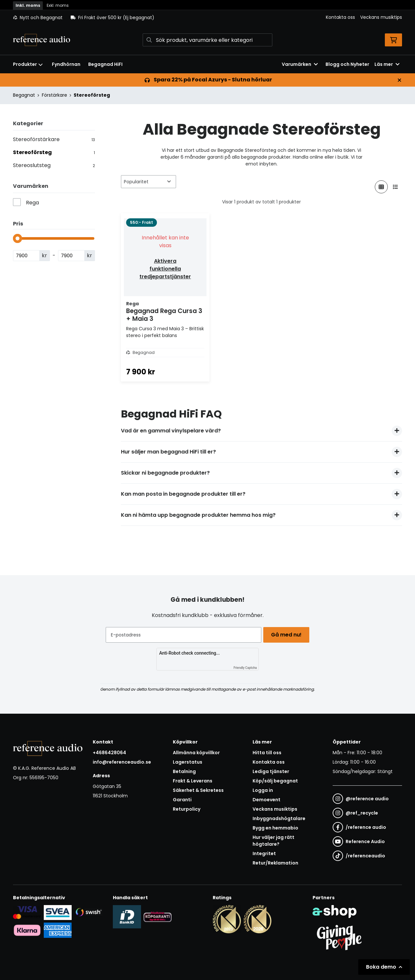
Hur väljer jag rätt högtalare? (273, 841)
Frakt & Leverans (193, 781)
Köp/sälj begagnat (275, 781)
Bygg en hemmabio (275, 828)
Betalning (184, 771)
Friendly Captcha (245, 668)
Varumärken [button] (300, 64)
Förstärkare (54, 95)
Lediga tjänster (271, 771)
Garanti (182, 800)
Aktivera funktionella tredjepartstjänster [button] (165, 269)
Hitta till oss (267, 753)
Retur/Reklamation (275, 863)
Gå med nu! (288, 635)
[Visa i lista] (396, 187)
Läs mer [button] (387, 64)
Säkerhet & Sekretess (198, 790)
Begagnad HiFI (105, 64)
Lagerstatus (188, 762)
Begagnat (24, 95)
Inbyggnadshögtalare (279, 818)
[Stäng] (399, 80)
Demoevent (267, 800)
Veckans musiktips (381, 17)
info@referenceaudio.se (122, 762)
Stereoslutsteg (54, 165)
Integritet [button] (264, 853)
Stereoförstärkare (54, 139)
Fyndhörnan (66, 64)
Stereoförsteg (92, 95)
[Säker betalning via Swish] (88, 912)
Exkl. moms (58, 5)
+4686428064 (109, 753)
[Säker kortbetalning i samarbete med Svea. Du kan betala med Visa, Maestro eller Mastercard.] (27, 912)
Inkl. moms (28, 5)
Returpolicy (187, 809)
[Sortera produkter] (148, 182)
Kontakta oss (340, 17)
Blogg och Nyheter (347, 64)
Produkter (28, 64)
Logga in (263, 790)
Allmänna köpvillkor (196, 753)
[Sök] (207, 40)
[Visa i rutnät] (381, 187)
